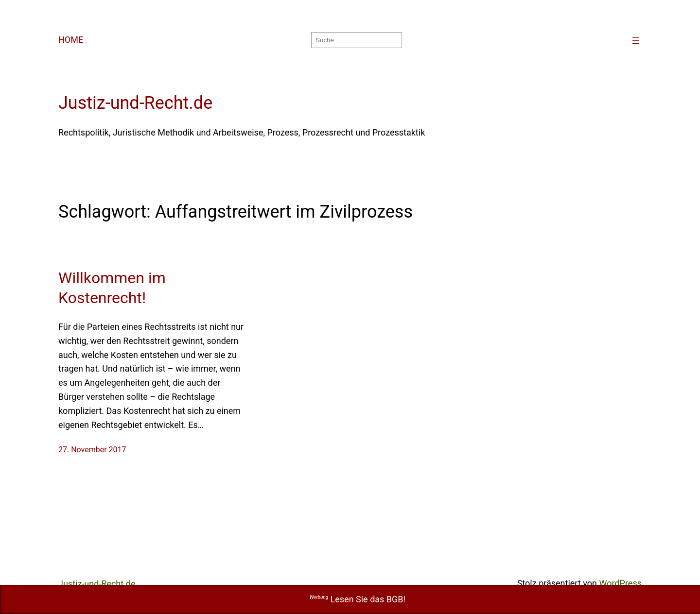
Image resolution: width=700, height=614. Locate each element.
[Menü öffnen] (636, 40)
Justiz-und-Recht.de (135, 103)
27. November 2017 (92, 450)
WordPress (621, 583)
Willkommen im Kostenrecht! (112, 288)
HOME (71, 40)
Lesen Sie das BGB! (358, 599)
